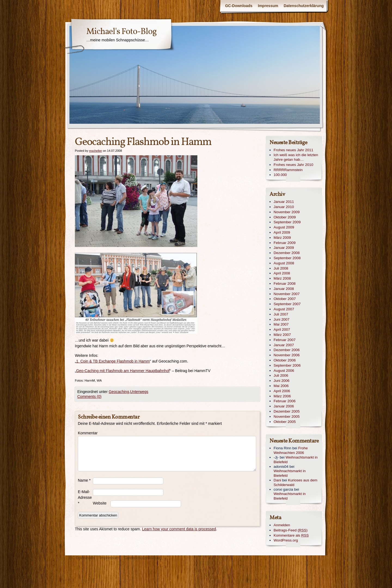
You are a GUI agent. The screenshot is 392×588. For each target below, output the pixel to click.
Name (84, 480)
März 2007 (282, 335)
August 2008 (284, 263)
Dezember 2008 (287, 253)
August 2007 (284, 309)
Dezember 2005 (287, 411)
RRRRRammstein (288, 170)
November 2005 (287, 417)
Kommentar (85, 433)
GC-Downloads (239, 6)
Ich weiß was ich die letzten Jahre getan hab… (296, 157)
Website (100, 503)
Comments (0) (89, 397)
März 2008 (282, 278)
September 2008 (287, 258)
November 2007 (287, 294)
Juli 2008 (281, 268)
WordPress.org (286, 540)
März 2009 (282, 238)
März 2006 (282, 396)
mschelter (96, 151)
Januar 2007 (284, 345)
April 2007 (282, 329)
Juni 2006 (281, 381)
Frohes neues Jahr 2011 (293, 150)
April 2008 (282, 273)
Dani (277, 480)
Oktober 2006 (285, 360)
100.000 (280, 175)
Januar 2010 (284, 207)
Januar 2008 (284, 289)
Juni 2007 (281, 319)
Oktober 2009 (285, 217)
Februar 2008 (285, 284)
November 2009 (287, 212)
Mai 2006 (281, 386)
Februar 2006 (285, 401)
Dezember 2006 (287, 350)
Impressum (268, 6)
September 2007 (287, 304)
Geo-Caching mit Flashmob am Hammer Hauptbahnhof (123, 371)
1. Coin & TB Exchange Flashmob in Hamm (113, 361)
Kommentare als (291, 535)
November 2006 (287, 355)
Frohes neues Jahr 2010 (293, 165)
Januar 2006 (284, 406)
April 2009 (282, 232)
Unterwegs (139, 392)
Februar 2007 (285, 340)
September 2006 (287, 365)
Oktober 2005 (285, 422)
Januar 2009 (284, 248)
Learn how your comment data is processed (179, 529)
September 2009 (287, 222)
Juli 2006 (281, 375)
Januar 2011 (284, 202)
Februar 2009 (285, 243)
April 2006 (282, 391)
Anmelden (282, 525)
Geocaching (119, 392)
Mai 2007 (281, 324)
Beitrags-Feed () (291, 530)
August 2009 (284, 227)
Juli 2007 (281, 314)
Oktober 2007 (285, 299)
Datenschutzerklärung (304, 6)
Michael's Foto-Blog (121, 32)
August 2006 (284, 371)
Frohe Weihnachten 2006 (291, 450)
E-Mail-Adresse (85, 497)
